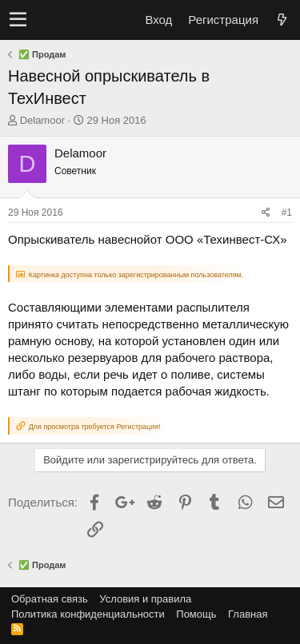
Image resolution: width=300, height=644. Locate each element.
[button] (18, 20)
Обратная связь (50, 599)
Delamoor (42, 120)
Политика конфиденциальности (88, 614)
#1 (287, 213)
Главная (248, 614)
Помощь (196, 614)
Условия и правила (145, 599)
